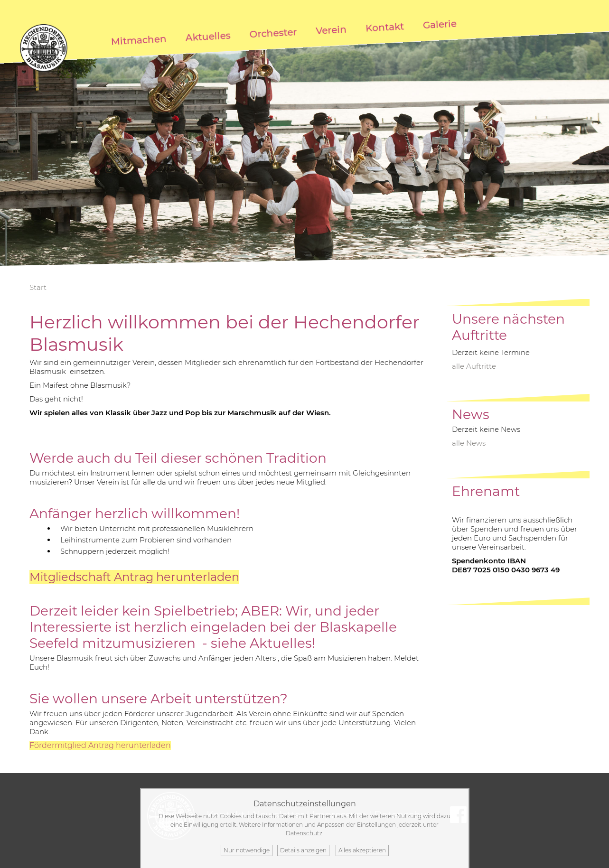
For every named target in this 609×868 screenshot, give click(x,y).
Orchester (273, 33)
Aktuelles (208, 36)
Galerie (440, 25)
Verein (331, 30)
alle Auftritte (474, 366)
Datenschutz (304, 833)
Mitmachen (139, 40)
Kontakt (385, 27)
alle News (469, 443)
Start (38, 287)
